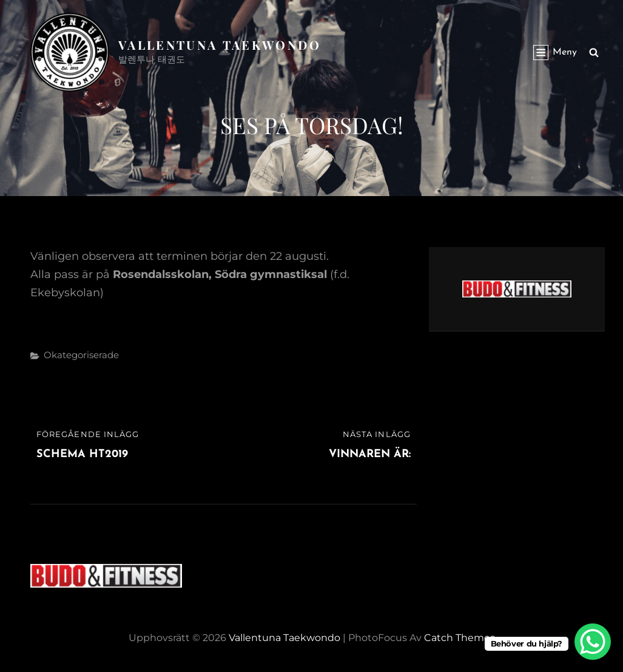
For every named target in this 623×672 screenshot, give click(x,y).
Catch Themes (460, 638)
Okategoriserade (81, 355)
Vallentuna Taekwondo (220, 45)
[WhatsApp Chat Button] (593, 642)
